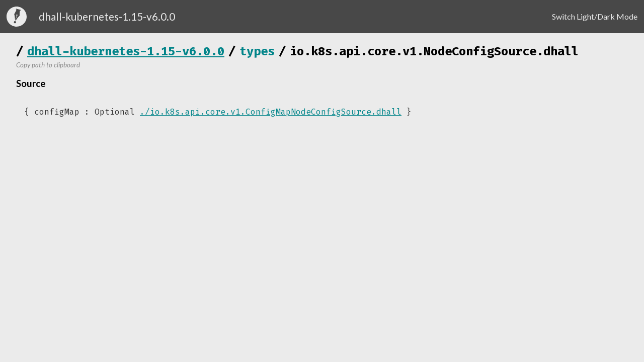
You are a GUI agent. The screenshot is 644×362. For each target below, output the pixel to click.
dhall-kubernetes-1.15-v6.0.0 (126, 51)
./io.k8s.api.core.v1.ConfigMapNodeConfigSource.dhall (271, 112)
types (257, 51)
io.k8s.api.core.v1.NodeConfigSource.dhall (434, 51)
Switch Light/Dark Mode (595, 16)
